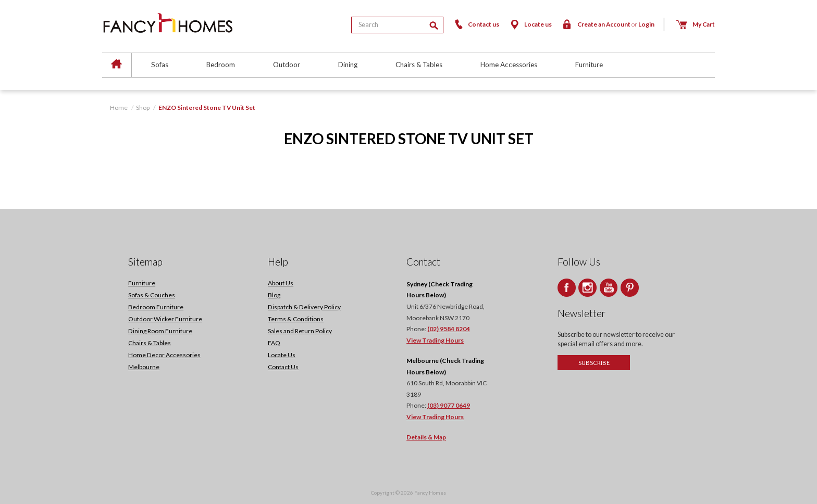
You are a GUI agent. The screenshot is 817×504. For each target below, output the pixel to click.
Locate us (530, 24)
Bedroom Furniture (156, 307)
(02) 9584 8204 (449, 329)
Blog (274, 295)
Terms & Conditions (296, 319)
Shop (143, 108)
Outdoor (287, 65)
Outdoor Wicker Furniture (165, 319)
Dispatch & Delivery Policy (304, 307)
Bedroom (221, 65)
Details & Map (426, 437)
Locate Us (282, 355)
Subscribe (594, 363)
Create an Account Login (608, 24)
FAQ (274, 343)
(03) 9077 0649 (449, 405)
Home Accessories (509, 65)
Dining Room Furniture (160, 331)
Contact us (476, 24)
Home (119, 108)
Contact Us (283, 367)
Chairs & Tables (419, 65)
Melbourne (144, 367)
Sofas (160, 65)
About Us (281, 283)
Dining (348, 65)
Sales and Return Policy (300, 331)
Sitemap (145, 262)
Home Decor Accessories (164, 355)
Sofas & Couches (152, 295)
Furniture (589, 65)
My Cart (695, 24)
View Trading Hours (435, 340)
